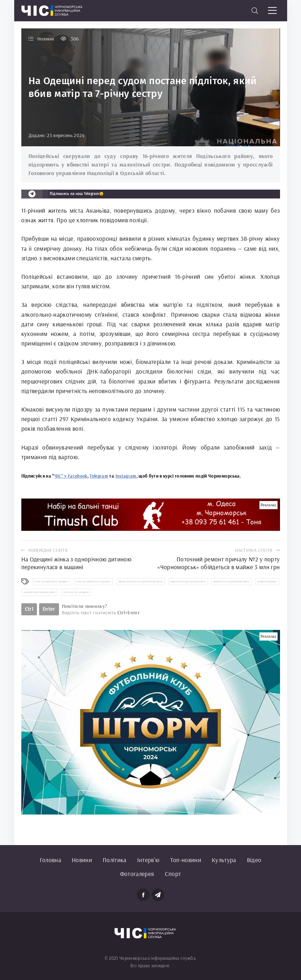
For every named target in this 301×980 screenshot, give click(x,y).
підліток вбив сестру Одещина (93, 582)
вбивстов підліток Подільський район (141, 582)
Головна (50, 860)
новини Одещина (267, 582)
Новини (82, 860)
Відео (254, 860)
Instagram (126, 476)
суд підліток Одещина (76, 592)
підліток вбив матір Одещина (51, 582)
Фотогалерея (137, 874)
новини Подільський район (39, 592)
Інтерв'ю (148, 860)
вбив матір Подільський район (188, 582)
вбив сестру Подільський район (232, 582)
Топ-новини (186, 860)
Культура (224, 860)
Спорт (173, 874)
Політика (115, 860)
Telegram (99, 476)
